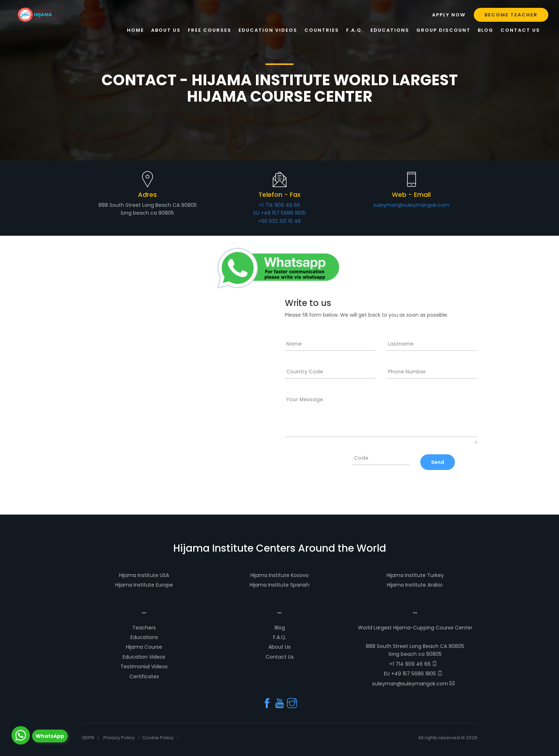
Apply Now (449, 15)
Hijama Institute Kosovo (279, 575)
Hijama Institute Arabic (415, 585)
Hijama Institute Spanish (279, 585)
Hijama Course (144, 647)
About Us (279, 647)
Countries (322, 30)
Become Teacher (511, 15)
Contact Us (280, 657)
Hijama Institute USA (144, 575)
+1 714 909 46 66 (279, 205)
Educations (144, 637)
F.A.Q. (280, 637)
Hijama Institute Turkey (415, 575)
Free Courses (210, 30)
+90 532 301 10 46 (279, 221)
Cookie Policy (158, 738)
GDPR (88, 738)
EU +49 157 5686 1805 (279, 213)
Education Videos (144, 657)
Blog (280, 628)
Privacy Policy (119, 738)
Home (135, 30)
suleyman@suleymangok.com (411, 205)
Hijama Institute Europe (144, 585)
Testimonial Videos (144, 666)
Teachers (144, 628)
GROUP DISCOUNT (443, 30)
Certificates (144, 676)
